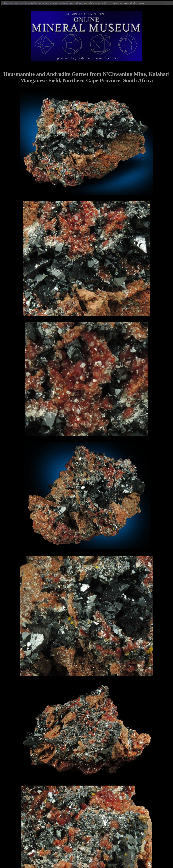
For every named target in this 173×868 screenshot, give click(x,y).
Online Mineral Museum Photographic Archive (60, 3)
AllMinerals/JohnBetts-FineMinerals (19, 3)
